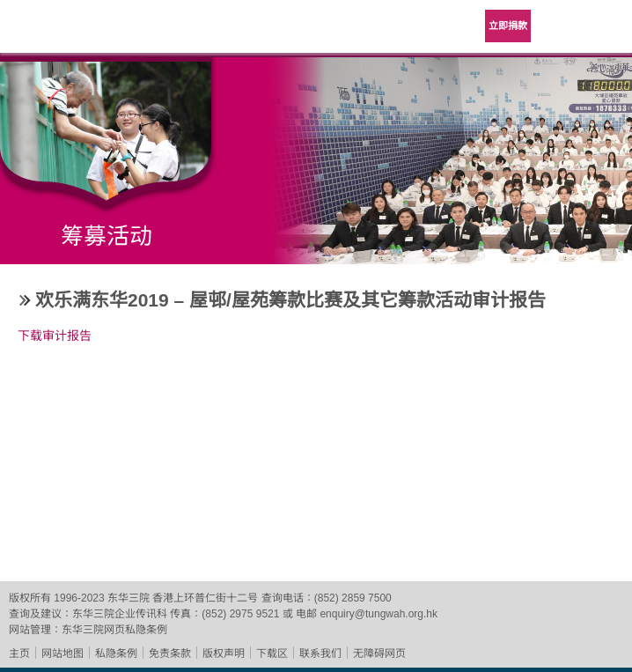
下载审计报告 (55, 336)
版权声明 (224, 654)
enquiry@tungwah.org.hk (378, 614)
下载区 (272, 654)
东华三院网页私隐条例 (114, 630)
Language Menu (562, 26)
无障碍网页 (379, 654)
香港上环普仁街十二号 (205, 598)
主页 (19, 654)
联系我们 (320, 654)
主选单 (606, 26)
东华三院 (63, 32)
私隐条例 (116, 654)
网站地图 (62, 654)
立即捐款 (508, 26)
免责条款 (170, 654)
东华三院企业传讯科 (120, 614)
